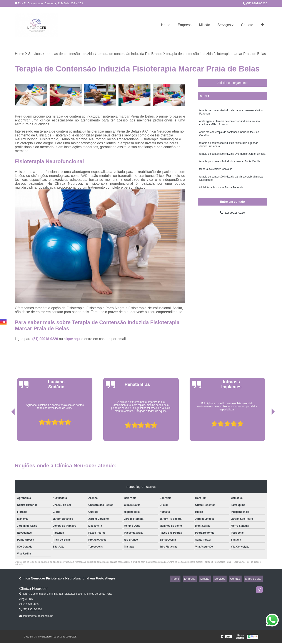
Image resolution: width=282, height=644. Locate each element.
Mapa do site (255, 579)
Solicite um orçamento (233, 84)
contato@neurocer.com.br (36, 617)
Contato (247, 25)
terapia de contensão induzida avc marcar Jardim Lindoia (232, 160)
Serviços (224, 25)
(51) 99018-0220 (255, 3)
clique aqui (72, 340)
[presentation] (7, 429)
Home (166, 25)
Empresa (185, 25)
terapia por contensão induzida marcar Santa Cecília (230, 169)
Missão (204, 25)
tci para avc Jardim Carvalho (216, 177)
